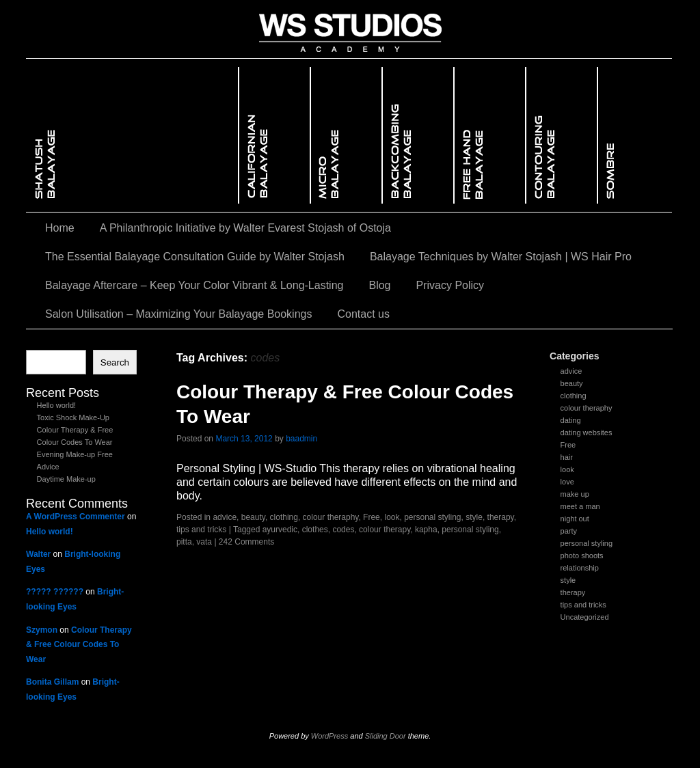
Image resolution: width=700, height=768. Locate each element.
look (567, 469)
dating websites (587, 433)
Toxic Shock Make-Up (73, 417)
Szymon (42, 630)
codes (343, 530)
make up (575, 494)
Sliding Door (386, 736)
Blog (379, 285)
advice (571, 371)
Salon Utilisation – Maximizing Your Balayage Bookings (178, 314)
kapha (426, 530)
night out (575, 519)
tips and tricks (583, 605)
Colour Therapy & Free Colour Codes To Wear (79, 645)
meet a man (580, 506)
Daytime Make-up (66, 479)
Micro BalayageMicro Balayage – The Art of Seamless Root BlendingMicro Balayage (347, 135)
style (568, 580)
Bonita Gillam (52, 682)
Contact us (363, 314)
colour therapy (385, 530)
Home (60, 228)
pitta (184, 542)
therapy (573, 592)
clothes (315, 530)
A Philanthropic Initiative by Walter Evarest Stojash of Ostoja (245, 228)
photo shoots (582, 556)
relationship (580, 568)
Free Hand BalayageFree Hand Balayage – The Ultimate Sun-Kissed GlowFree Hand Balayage (490, 135)
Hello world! (56, 405)
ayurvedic (280, 530)
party (569, 531)
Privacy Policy (450, 285)
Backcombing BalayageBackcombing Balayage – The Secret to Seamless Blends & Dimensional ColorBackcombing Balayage (419, 135)
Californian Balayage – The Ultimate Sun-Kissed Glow (275, 135)
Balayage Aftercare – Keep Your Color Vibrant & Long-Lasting (194, 285)
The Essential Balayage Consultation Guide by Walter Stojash (195, 257)
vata (204, 542)
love (567, 482)
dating (571, 420)
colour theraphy (587, 408)
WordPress (329, 736)
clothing (574, 396)
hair (567, 457)
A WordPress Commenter (76, 517)
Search (115, 362)
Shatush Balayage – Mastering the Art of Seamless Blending (133, 135)
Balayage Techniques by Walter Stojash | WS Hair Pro (501, 257)
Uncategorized (585, 617)
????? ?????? (55, 592)
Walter (38, 554)
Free (568, 445)
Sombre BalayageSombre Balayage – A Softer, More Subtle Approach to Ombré (635, 135)
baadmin (301, 439)
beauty (572, 383)
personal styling (587, 543)
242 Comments (246, 542)
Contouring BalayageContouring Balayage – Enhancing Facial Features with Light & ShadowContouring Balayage (562, 135)
